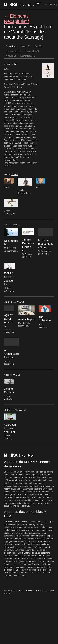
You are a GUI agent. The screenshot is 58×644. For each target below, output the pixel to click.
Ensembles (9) (32, 51)
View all (15, 175)
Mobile (21, 591)
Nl (46, 5)
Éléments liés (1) (28, 56)
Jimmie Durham (11, 64)
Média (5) (26, 46)
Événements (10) (14, 51)
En (51, 5)
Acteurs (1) (11, 56)
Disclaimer (49, 591)
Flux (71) (39, 46)
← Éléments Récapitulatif (16, 19)
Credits (39, 591)
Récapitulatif (12, 46)
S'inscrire (30, 591)
